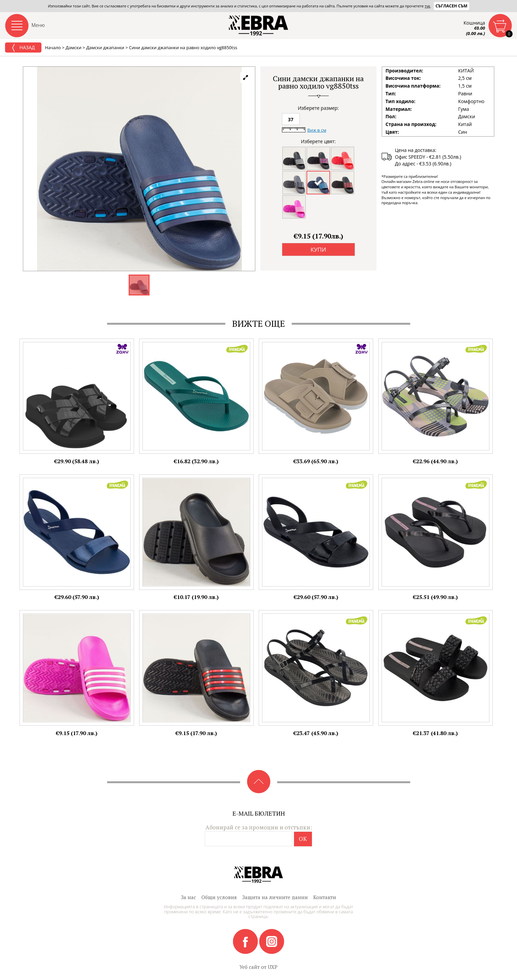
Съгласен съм (451, 6)
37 (291, 119)
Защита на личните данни (275, 897)
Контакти (325, 897)
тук (427, 6)
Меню (38, 25)
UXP (273, 967)
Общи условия (219, 897)
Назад (23, 48)
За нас (188, 897)
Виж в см (317, 130)
